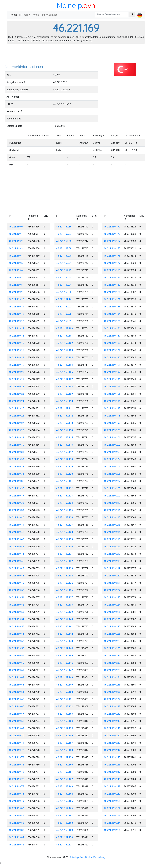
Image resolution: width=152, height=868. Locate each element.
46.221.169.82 (16, 823)
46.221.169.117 (65, 452)
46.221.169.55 (16, 627)
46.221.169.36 (16, 488)
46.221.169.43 (16, 539)
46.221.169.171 (65, 845)
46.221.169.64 (16, 692)
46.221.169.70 (16, 736)
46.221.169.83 (16, 830)
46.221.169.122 (65, 488)
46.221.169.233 (112, 670)
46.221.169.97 (64, 307)
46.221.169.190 (112, 358)
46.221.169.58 (16, 648)
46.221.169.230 (112, 648)
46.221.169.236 (112, 692)
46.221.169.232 (112, 663)
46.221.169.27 (16, 423)
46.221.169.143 (65, 641)
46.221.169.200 (112, 430)
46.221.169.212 (112, 517)
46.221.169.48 (16, 576)
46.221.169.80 (16, 808)
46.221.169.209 (112, 496)
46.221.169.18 (16, 358)
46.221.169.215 (112, 539)
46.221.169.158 (65, 750)
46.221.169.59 (16, 656)
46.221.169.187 (112, 336)
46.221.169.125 (65, 510)
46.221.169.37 (16, 496)
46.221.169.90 (64, 256)
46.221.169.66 (16, 706)
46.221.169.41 (16, 525)
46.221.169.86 (64, 227)
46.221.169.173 (112, 234)
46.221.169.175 (112, 248)
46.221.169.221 (112, 583)
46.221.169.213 (112, 525)
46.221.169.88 (64, 241)
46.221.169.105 (65, 365)
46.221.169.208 (112, 488)
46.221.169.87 (64, 234)
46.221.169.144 (65, 648)
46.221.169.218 (112, 561)
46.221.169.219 (112, 568)
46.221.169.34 (16, 474)
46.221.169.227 (112, 627)
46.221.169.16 (16, 343)
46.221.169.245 (112, 757)
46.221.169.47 (16, 568)
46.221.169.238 (112, 706)
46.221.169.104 (65, 358)
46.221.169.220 (112, 576)
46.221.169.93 (64, 278)
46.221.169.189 (112, 350)
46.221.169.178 (112, 270)
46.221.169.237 (112, 699)
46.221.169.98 (64, 314)
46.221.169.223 (112, 597)
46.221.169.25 (16, 408)
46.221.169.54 (16, 619)
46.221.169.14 (16, 328)
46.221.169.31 (16, 452)
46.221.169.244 (112, 750)
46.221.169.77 (16, 786)
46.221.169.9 (16, 292)
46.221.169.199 (112, 423)
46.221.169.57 (16, 641)
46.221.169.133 (65, 568)
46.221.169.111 (65, 408)
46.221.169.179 (112, 278)
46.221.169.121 (65, 481)
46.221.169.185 (112, 321)
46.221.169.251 (112, 801)
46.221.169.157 (65, 743)
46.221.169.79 (16, 801)
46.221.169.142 (65, 634)
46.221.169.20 (16, 372)
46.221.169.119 (65, 467)
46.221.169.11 (16, 307)
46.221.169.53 (16, 612)
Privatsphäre (77, 857)
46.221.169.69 (16, 728)
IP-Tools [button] (24, 15)
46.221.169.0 (16, 227)
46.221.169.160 (65, 765)
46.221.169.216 (112, 547)
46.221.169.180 (112, 285)
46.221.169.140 (65, 619)
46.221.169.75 (16, 772)
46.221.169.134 (65, 576)
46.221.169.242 (112, 736)
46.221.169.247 (112, 772)
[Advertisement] (76, 55)
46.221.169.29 (16, 437)
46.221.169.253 (112, 816)
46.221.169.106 (65, 372)
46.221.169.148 (65, 677)
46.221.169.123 (65, 496)
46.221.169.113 (65, 423)
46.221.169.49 (16, 583)
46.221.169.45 (16, 554)
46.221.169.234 (112, 677)
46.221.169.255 (112, 830)
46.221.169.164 (65, 794)
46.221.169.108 (65, 387)
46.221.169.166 (65, 808)
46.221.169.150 (65, 692)
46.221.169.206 (112, 474)
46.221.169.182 (112, 299)
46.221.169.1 (16, 234)
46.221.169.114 (65, 430)
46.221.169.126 (65, 517)
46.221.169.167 (65, 816)
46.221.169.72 (16, 750)
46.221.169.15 (16, 336)
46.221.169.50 (16, 590)
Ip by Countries (49, 15)
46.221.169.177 (112, 263)
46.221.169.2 (16, 241)
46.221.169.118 (65, 459)
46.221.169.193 (112, 379)
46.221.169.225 (112, 612)
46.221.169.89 (64, 248)
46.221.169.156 (65, 736)
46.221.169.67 (16, 714)
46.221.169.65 (16, 699)
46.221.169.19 (16, 365)
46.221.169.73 (16, 757)
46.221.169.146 (65, 663)
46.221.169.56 (16, 634)
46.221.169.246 (112, 765)
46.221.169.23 (16, 394)
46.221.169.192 (112, 372)
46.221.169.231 (112, 656)
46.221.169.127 (65, 525)
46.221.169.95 (64, 292)
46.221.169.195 (112, 394)
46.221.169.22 (16, 387)
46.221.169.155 (65, 728)
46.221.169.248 (112, 779)
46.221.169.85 (16, 845)
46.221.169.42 (16, 532)
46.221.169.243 (112, 743)
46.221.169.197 (112, 408)
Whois (36, 15)
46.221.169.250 (112, 794)
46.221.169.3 (16, 248)
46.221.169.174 (112, 241)
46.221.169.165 (65, 801)
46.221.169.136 (65, 590)
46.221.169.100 (65, 328)
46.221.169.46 (16, 561)
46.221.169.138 (65, 605)
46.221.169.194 (112, 387)
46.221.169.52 (16, 605)
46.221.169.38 (16, 503)
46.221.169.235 (112, 685)
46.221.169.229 (112, 641)
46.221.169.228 (112, 634)
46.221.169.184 (112, 314)
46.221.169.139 (65, 612)
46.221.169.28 (16, 430)
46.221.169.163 (65, 786)
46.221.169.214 (112, 532)
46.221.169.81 (16, 816)
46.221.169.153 (65, 714)
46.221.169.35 (16, 481)
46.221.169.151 (65, 699)
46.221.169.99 (64, 321)
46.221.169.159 (65, 757)
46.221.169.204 (112, 459)
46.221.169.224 (112, 605)
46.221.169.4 (16, 256)
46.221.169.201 (112, 437)
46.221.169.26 (16, 416)
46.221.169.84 (16, 837)
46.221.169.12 (16, 314)
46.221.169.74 (16, 765)
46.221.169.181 (112, 292)
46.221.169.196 (112, 401)
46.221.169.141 (65, 627)
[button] (140, 13)
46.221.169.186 (112, 328)
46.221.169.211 (112, 510)
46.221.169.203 (112, 452)
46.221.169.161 (65, 772)
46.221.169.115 (65, 437)
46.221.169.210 (112, 503)
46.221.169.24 (16, 401)
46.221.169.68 (16, 721)
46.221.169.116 (65, 445)
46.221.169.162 (65, 779)
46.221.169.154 (65, 721)
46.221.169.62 (16, 677)
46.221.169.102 (65, 343)
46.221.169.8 (16, 285)
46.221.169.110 (65, 401)
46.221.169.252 (112, 808)
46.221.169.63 (16, 685)
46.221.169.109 (65, 394)
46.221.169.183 (112, 307)
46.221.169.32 (16, 459)
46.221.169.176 (112, 256)
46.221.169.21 (16, 379)
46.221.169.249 (112, 786)
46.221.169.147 (65, 670)
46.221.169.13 (16, 321)
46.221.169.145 (65, 656)
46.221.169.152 (65, 706)
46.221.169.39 (16, 510)
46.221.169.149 (65, 685)
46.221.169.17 (16, 350)
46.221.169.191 (112, 365)
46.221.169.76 (16, 779)
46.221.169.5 (16, 263)
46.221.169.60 (16, 663)
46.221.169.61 (16, 670)
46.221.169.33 (16, 467)
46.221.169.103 (65, 350)
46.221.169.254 (112, 823)
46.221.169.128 (65, 532)
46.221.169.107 (65, 379)
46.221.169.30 (16, 445)
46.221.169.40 (16, 517)
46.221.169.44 (16, 547)
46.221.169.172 (112, 227)
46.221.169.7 (16, 278)
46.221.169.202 (112, 445)
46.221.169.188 (112, 343)
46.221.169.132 (65, 561)
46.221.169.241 (112, 728)
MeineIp (69, 5)
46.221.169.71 (16, 743)
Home (14, 15)
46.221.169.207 (112, 481)
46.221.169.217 (112, 554)
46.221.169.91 (64, 263)
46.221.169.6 (16, 270)
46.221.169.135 (65, 583)
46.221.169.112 (65, 416)
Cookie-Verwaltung (95, 857)
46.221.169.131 (65, 554)
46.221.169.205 (112, 467)
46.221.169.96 (64, 299)
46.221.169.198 (112, 416)
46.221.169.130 (65, 547)
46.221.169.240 (112, 721)
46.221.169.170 (65, 837)
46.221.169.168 (65, 823)
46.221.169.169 (65, 830)
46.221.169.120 (65, 474)
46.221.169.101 (65, 336)
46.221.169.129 (65, 539)
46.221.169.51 (16, 597)
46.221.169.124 (65, 503)
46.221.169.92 (64, 270)
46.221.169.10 (16, 299)
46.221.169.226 (112, 619)
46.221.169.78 (16, 794)
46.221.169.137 (65, 597)
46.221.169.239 (112, 714)
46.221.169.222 (112, 590)
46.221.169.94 (64, 285)
